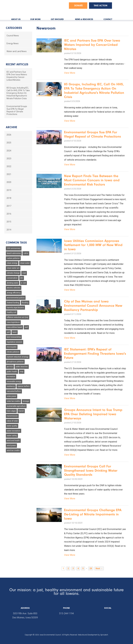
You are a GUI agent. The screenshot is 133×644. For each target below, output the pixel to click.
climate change (13, 273)
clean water (25, 263)
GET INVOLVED (57, 19)
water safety (12, 436)
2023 (9, 159)
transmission (12, 416)
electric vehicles (14, 288)
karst (15, 332)
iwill (26, 327)
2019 (9, 190)
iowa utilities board (14, 327)
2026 (9, 135)
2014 (9, 230)
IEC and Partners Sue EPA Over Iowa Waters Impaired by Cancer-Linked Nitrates (17, 76)
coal (24, 273)
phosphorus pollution (15, 362)
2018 (9, 198)
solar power (12, 396)
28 (91, 568)
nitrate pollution (13, 352)
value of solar (12, 421)
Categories (14, 28)
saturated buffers (14, 391)
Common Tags (16, 243)
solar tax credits (13, 401)
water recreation (14, 431)
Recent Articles (17, 64)
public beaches (22, 367)
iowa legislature (13, 322)
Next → (99, 568)
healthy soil (12, 312)
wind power (11, 446)
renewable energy (14, 381)
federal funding (13, 303)
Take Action (101, 6)
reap (22, 372)
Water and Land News (17, 51)
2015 (9, 222)
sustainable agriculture (16, 406)
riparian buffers (24, 386)
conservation (12, 278)
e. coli (23, 283)
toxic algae (11, 411)
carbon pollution (13, 258)
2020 (9, 182)
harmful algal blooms (15, 308)
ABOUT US (16, 19)
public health (12, 372)
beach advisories (14, 253)
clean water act (13, 268)
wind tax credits (13, 450)
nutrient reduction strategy (18, 357)
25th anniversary (14, 248)
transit (21, 411)
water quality (12, 426)
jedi (8, 332)
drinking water (13, 283)
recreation (11, 377)
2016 (9, 214)
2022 (9, 166)
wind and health (13, 441)
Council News (13, 36)
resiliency (11, 386)
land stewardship (14, 337)
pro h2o (10, 367)
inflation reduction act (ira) (18, 317)
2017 (9, 206)
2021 (9, 174)
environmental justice (16, 298)
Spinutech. (104, 635)
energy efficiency (14, 293)
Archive (11, 127)
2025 (9, 143)
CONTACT (108, 19)
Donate (78, 6)
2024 (9, 151)
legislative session (15, 342)
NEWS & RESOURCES (84, 19)
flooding (25, 303)
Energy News (13, 43)
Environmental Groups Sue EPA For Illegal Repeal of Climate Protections (17, 110)
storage (26, 401)
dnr (22, 278)
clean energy (12, 263)
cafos (26, 253)
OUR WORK (35, 19)
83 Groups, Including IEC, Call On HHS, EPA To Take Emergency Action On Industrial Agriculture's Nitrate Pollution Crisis (18, 93)
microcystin (12, 347)
